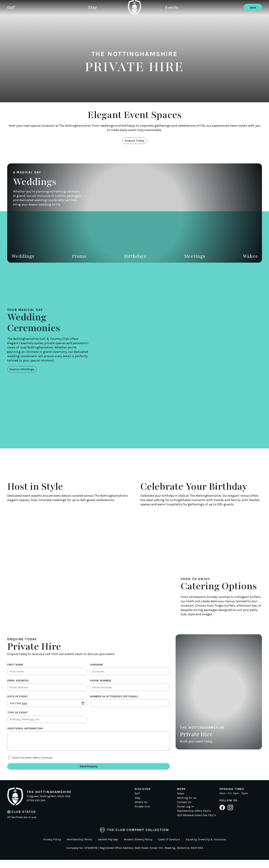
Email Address (18, 682)
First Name (15, 665)
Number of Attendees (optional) (114, 699)
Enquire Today (135, 141)
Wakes (250, 257)
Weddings (23, 257)
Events (173, 21)
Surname (97, 665)
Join (253, 21)
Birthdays (135, 257)
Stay (99, 21)
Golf (12, 21)
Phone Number (101, 682)
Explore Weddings (24, 370)
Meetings (195, 257)
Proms (79, 257)
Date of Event (18, 699)
